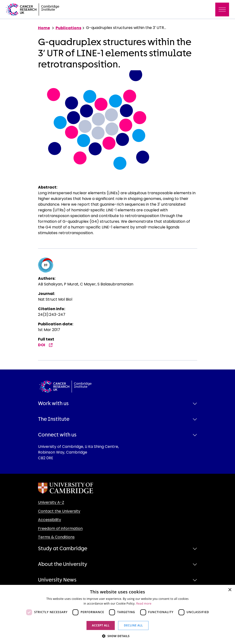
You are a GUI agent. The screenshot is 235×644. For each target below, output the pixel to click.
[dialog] (117, 614)
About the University (63, 564)
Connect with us (57, 435)
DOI (45, 345)
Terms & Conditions (56, 537)
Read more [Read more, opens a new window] (144, 604)
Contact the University (59, 511)
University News (57, 580)
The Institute (54, 419)
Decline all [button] (133, 625)
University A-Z (51, 502)
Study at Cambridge (63, 549)
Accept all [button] (101, 625)
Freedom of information (60, 528)
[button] (118, 636)
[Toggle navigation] (222, 9)
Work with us (53, 403)
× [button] (230, 590)
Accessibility (50, 520)
